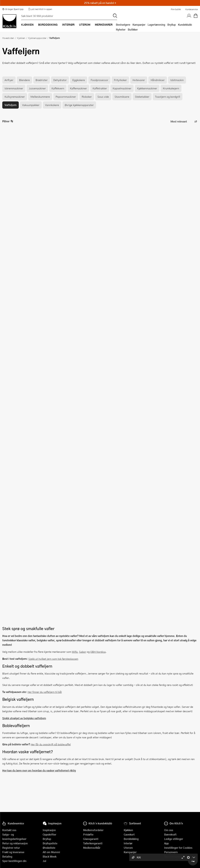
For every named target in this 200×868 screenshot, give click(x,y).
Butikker (133, 29)
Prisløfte (88, 834)
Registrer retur (11, 848)
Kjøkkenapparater (37, 38)
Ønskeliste (49, 848)
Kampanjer (139, 25)
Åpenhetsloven (173, 856)
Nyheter (121, 29)
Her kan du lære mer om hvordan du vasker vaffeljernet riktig (39, 770)
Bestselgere (123, 25)
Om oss (169, 830)
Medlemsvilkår (92, 848)
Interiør (128, 843)
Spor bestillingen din (14, 861)
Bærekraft (170, 834)
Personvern (171, 852)
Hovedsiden (8, 38)
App (166, 843)
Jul (44, 861)
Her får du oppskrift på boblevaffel (51, 744)
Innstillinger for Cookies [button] (178, 848)
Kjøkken (21, 38)
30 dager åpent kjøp (13, 9)
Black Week (50, 856)
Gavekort (129, 834)
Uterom (128, 848)
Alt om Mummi (51, 852)
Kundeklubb (185, 25)
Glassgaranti (91, 839)
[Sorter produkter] (184, 121)
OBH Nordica (98, 652)
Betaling (7, 856)
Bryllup (172, 25)
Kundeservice (192, 9)
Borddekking (131, 839)
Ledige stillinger (174, 839)
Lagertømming (156, 25)
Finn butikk (176, 9)
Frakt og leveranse (13, 852)
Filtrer (8, 121)
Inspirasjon (49, 830)
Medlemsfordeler (93, 830)
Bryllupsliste (50, 843)
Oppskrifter (49, 834)
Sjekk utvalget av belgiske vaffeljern (24, 718)
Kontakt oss (9, 830)
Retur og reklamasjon (15, 843)
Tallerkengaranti (93, 843)
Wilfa (75, 652)
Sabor (83, 652)
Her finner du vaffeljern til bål (45, 692)
